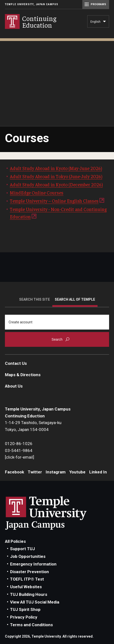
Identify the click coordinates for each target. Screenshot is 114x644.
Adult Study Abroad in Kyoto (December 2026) (56, 184)
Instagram (56, 472)
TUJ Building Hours (29, 594)
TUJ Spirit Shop (25, 609)
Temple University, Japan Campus (32, 4)
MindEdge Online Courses (37, 193)
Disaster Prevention (29, 572)
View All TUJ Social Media (35, 602)
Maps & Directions (23, 375)
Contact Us (16, 363)
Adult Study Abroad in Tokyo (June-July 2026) (56, 176)
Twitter (35, 472)
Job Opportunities (28, 556)
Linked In (98, 472)
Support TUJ (22, 549)
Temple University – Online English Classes (54, 201)
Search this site (35, 299)
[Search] (57, 322)
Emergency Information (33, 564)
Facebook (14, 472)
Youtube (77, 472)
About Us (14, 386)
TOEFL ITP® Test (27, 579)
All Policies (15, 541)
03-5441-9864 (19, 450)
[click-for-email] (20, 457)
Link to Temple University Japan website (54, 513)
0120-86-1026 (19, 444)
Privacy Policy (24, 617)
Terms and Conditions (31, 625)
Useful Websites (26, 587)
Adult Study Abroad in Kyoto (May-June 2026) (56, 168)
